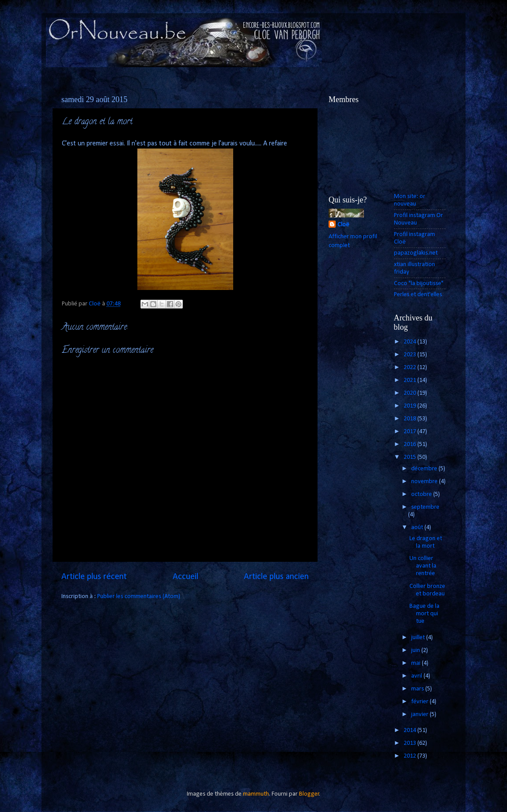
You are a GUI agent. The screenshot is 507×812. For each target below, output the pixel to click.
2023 (411, 355)
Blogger (309, 794)
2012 (411, 756)
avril (417, 676)
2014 (411, 730)
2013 (411, 743)
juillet (419, 638)
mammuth (256, 794)
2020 (411, 393)
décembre (425, 469)
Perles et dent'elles (418, 295)
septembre (425, 507)
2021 (411, 380)
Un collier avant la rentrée (423, 566)
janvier (420, 715)
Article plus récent (94, 577)
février (420, 702)
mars (418, 689)
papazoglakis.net (416, 253)
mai (416, 663)
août (418, 528)
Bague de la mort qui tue (424, 614)
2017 (411, 432)
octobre (422, 494)
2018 (411, 419)
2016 (411, 444)
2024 (411, 342)
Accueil (185, 577)
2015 (411, 457)
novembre (425, 482)
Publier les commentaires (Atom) (139, 597)
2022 (411, 368)
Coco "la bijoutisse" (419, 284)
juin (416, 650)
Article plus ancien (276, 577)
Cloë (343, 225)
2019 (411, 406)
